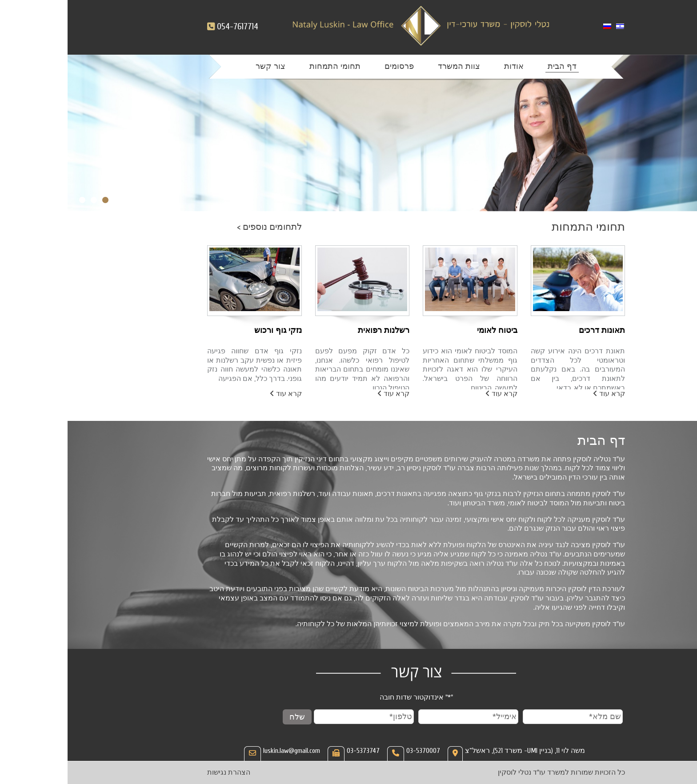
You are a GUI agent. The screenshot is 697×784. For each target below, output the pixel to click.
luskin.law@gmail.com (224, 751)
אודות (446, 66)
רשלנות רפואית (316, 330)
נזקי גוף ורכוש (210, 330)
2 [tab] (26, 200)
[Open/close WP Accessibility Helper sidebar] (684, 771)
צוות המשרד (391, 66)
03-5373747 (296, 751)
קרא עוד (541, 394)
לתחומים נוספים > (202, 227)
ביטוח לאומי (430, 330)
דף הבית (495, 66)
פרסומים (332, 66)
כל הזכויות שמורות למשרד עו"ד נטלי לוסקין (494, 772)
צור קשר (203, 66)
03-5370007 (356, 751)
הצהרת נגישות (161, 772)
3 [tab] (15, 200)
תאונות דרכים (534, 330)
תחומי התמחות (267, 66)
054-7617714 (170, 26)
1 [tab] (38, 200)
